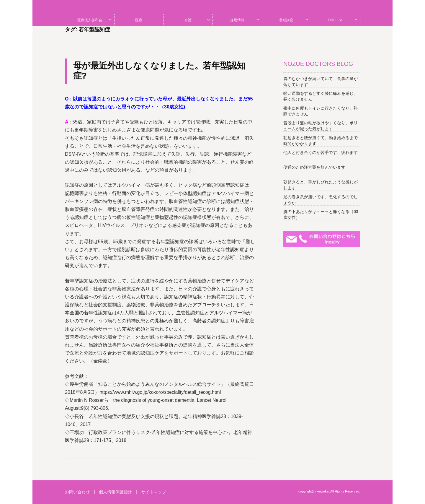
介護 (188, 20)
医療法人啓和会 (90, 20)
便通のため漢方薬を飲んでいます (314, 167)
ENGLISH (336, 20)
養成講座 (286, 20)
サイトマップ (154, 492)
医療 (139, 20)
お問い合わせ (77, 492)
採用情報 (237, 20)
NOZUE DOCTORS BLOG (318, 64)
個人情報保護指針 (115, 492)
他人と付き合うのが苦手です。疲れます (321, 152)
